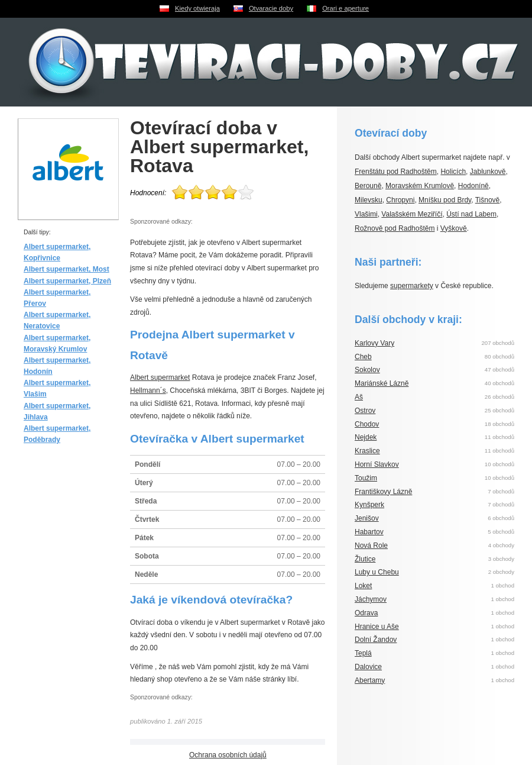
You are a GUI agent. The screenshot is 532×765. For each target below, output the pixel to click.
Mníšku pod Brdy (445, 200)
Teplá (363, 653)
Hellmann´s (148, 390)
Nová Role (371, 545)
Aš (359, 397)
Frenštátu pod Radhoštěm (396, 172)
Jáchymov (371, 599)
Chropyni (400, 200)
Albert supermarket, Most (66, 269)
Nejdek (366, 437)
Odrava (366, 613)
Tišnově (488, 200)
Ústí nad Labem (471, 214)
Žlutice (365, 559)
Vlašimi (366, 214)
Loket (363, 586)
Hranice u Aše (377, 627)
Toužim (366, 478)
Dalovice (368, 667)
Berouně (368, 186)
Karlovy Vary (374, 343)
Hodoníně (473, 186)
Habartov (369, 532)
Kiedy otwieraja (197, 8)
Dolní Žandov (376, 640)
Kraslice (367, 451)
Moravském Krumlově (420, 186)
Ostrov (365, 411)
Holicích (453, 172)
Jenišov (367, 518)
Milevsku (369, 200)
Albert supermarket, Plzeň (67, 281)
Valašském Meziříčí (412, 214)
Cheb (363, 357)
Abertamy (370, 680)
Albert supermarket (160, 377)
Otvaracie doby (271, 8)
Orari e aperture (346, 8)
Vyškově (454, 228)
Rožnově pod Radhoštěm (395, 228)
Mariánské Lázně (382, 383)
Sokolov (367, 370)
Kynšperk (369, 505)
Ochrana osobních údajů (228, 755)
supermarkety (412, 286)
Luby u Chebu (377, 572)
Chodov (367, 424)
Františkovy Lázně (383, 492)
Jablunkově (488, 172)
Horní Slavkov (377, 464)
